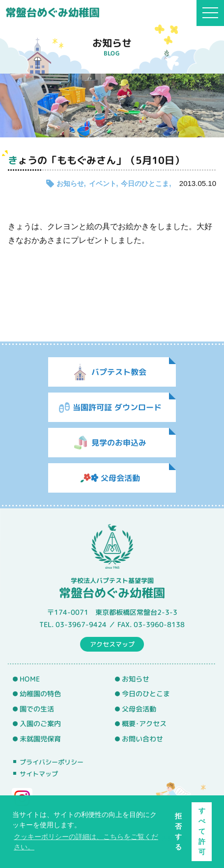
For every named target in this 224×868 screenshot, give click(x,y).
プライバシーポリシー (52, 762)
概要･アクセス (144, 724)
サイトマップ (39, 774)
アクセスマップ (112, 644)
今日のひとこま (145, 184)
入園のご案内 (40, 724)
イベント (103, 184)
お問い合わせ (142, 739)
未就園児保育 (40, 739)
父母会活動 (139, 709)
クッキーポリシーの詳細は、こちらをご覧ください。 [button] (86, 842)
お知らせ (70, 184)
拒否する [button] (178, 831)
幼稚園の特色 (40, 694)
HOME (30, 679)
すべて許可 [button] (202, 831)
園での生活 (37, 709)
